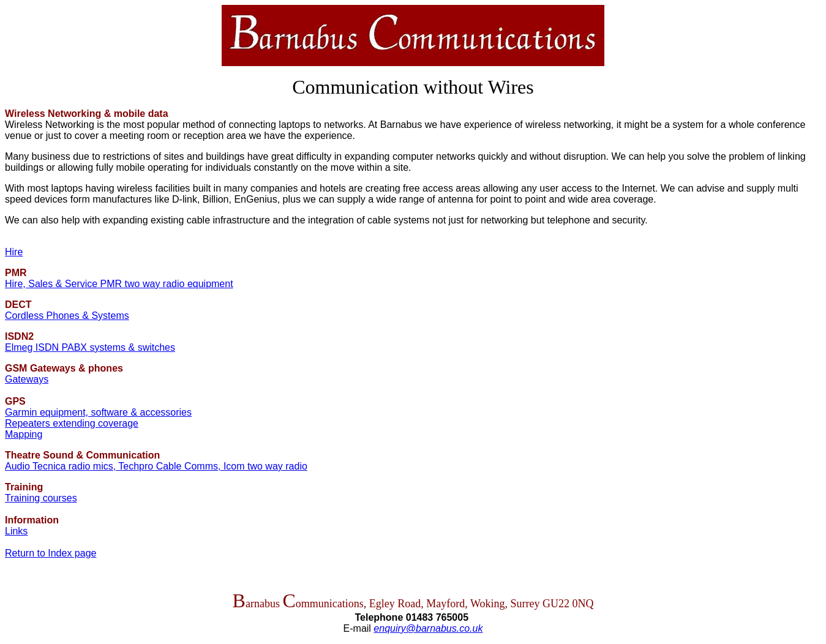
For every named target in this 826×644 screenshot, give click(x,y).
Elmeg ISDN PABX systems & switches (90, 347)
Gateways (27, 379)
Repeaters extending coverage (72, 423)
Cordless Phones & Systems (67, 316)
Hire (14, 252)
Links (16, 531)
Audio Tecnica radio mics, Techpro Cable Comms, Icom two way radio (156, 466)
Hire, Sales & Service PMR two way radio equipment (119, 284)
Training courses (41, 498)
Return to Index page (51, 553)
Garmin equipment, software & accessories (98, 412)
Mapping (24, 434)
